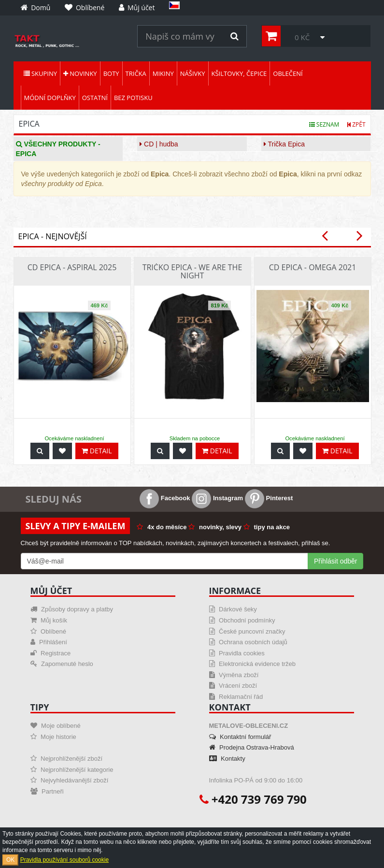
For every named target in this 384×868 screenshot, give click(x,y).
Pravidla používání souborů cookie (64, 860)
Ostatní (95, 98)
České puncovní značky (247, 631)
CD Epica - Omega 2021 (313, 267)
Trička (136, 73)
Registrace (51, 653)
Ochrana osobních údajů (248, 642)
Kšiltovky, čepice (239, 73)
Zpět (356, 124)
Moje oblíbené (56, 726)
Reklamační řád (236, 697)
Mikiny (163, 73)
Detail (97, 451)
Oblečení (288, 73)
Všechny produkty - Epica (58, 149)
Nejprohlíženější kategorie (72, 770)
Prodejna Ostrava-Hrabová (252, 747)
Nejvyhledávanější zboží (70, 780)
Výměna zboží (234, 675)
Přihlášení (49, 642)
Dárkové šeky (233, 609)
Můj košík (49, 620)
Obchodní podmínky (242, 620)
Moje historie (53, 737)
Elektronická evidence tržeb (253, 664)
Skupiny (40, 73)
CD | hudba (159, 144)
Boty (111, 73)
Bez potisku (133, 98)
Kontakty (227, 759)
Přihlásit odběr (336, 561)
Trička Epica (284, 144)
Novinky (80, 73)
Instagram (217, 498)
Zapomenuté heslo (62, 664)
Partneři (47, 791)
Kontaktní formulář (240, 737)
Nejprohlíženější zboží (67, 759)
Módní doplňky (50, 98)
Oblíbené (48, 631)
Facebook (165, 498)
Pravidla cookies (237, 653)
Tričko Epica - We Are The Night (192, 272)
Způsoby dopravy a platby (72, 609)
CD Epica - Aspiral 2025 (72, 267)
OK (10, 860)
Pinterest (269, 498)
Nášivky (193, 73)
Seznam (324, 124)
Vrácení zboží (233, 686)
